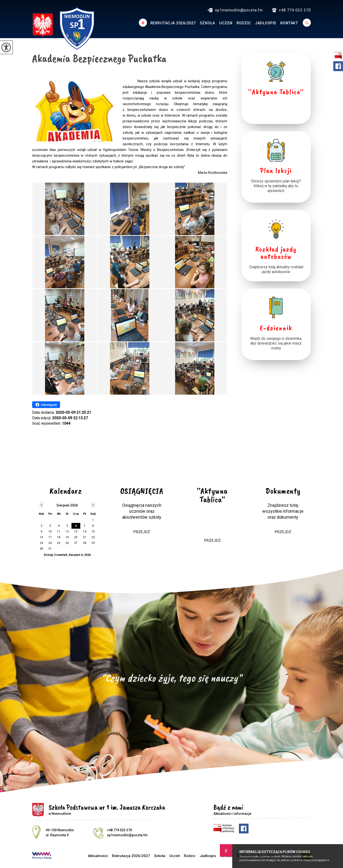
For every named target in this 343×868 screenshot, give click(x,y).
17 (50, 537)
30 (41, 549)
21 (85, 537)
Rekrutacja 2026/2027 (173, 23)
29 (93, 543)
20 (76, 537)
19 (67, 537)
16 (41, 537)
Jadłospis (266, 23)
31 (50, 549)
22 (93, 537)
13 (76, 532)
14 (85, 532)
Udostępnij (46, 405)
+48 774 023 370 (292, 10)
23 (41, 543)
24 (50, 543)
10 (50, 532)
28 (85, 543)
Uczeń (226, 23)
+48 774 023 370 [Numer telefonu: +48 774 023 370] (119, 830)
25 (59, 543)
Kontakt (289, 23)
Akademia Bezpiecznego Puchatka (99, 58)
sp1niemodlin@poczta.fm (235, 10)
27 (76, 543)
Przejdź (142, 532)
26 (67, 543)
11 (59, 532)
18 (59, 537)
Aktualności (143, 23)
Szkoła (207, 23)
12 (67, 532)
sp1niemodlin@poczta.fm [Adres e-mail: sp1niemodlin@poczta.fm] (127, 835)
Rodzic (244, 23)
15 (93, 532)
